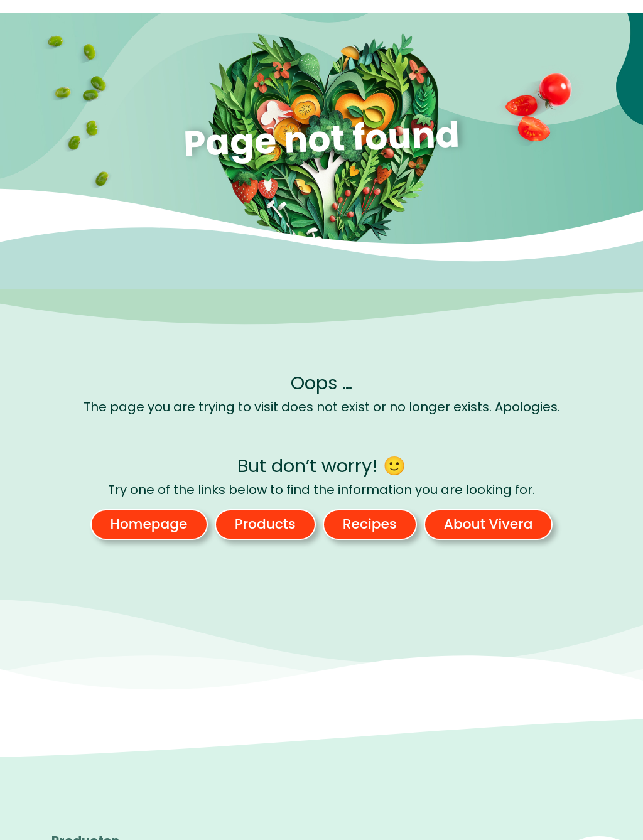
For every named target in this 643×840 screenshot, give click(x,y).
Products (265, 524)
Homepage (149, 524)
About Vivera (489, 524)
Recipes (370, 524)
